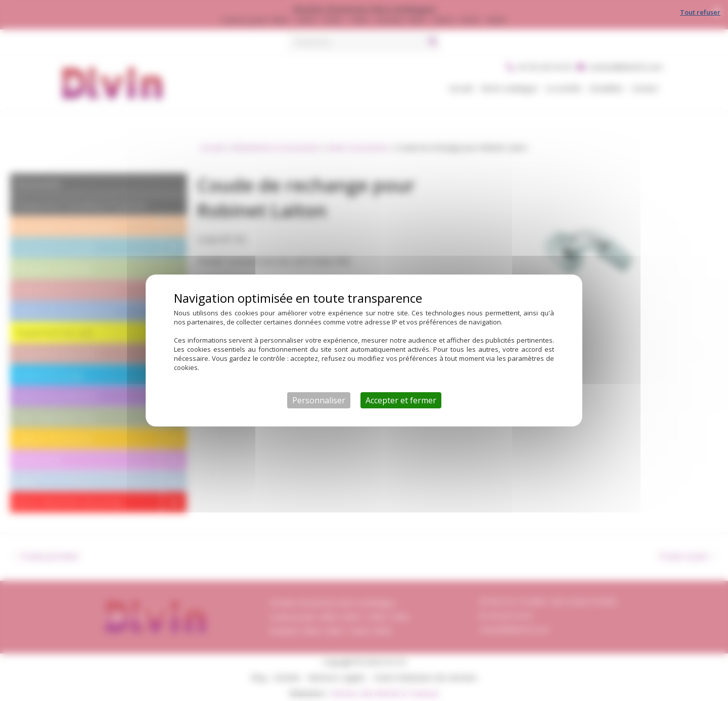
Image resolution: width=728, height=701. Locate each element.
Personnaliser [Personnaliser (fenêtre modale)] (319, 400)
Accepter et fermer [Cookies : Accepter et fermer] (401, 400)
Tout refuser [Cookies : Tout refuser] (700, 12)
